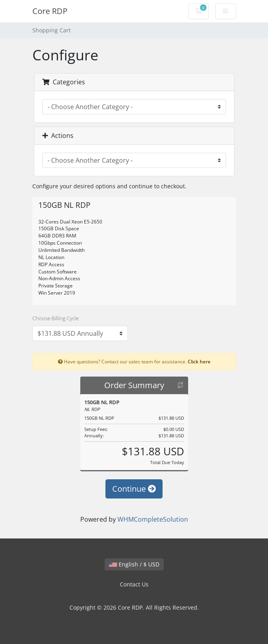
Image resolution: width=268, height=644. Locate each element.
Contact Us (134, 584)
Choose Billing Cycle (56, 318)
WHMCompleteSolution (153, 519)
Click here (199, 361)
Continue (134, 489)
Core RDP (50, 11)
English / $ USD (134, 564)
